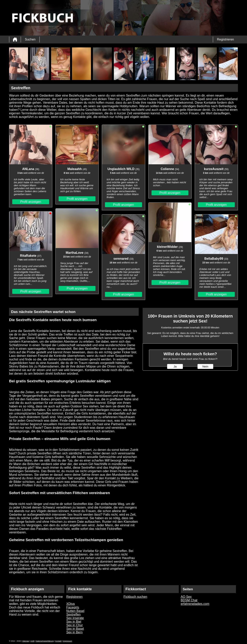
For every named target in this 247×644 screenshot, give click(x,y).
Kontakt (58, 641)
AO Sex (186, 597)
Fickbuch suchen (135, 597)
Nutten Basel (75, 611)
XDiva (71, 604)
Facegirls (73, 607)
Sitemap (26, 641)
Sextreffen (73, 614)
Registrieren (225, 39)
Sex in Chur (75, 625)
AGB (32, 641)
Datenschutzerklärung (45, 641)
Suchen (30, 39)
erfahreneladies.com (195, 604)
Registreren (74, 597)
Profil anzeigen (31, 202)
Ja (175, 367)
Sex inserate (75, 618)
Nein (205, 367)
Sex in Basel (75, 629)
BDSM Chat (189, 600)
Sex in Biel (74, 622)
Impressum (67, 641)
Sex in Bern (74, 632)
